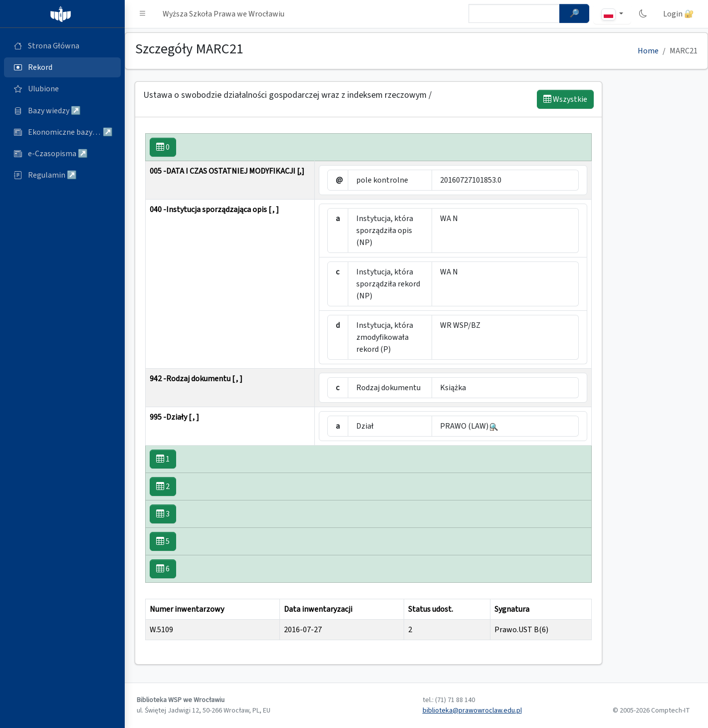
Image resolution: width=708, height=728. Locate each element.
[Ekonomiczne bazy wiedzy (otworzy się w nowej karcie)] (62, 132)
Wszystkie (565, 99)
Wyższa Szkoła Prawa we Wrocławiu (224, 14)
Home (648, 51)
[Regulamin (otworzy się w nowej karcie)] (62, 175)
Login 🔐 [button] (679, 14)
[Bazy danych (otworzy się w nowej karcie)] (62, 111)
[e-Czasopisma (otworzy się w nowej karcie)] (62, 154)
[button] (143, 14)
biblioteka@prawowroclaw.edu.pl (472, 711)
